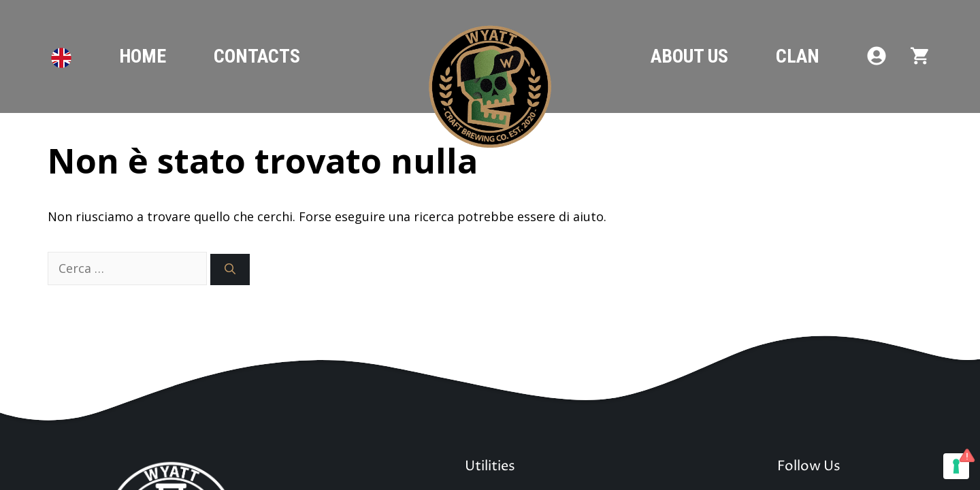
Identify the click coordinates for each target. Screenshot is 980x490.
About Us (689, 56)
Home (143, 56)
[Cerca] (230, 269)
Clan (798, 56)
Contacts (257, 56)
